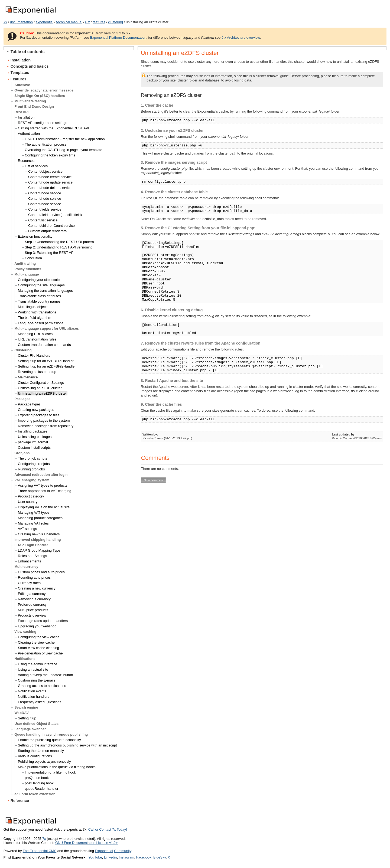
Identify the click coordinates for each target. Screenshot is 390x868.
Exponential (104, 851)
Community (123, 851)
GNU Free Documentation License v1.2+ (87, 843)
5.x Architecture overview (241, 37)
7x (5, 22)
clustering (116, 22)
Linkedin (110, 857)
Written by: (150, 434)
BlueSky (160, 857)
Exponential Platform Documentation (118, 37)
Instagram (127, 857)
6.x (87, 22)
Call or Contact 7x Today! (108, 829)
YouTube (95, 857)
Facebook (144, 857)
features (99, 22)
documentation (21, 22)
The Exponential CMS (40, 851)
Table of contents (28, 52)
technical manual (69, 22)
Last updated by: (344, 434)
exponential (45, 22)
